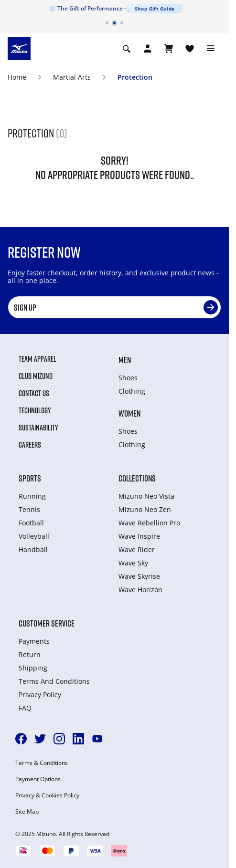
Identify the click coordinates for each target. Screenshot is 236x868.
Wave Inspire (139, 536)
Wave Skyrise (139, 576)
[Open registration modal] (148, 49)
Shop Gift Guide (155, 9)
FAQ (25, 708)
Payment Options (38, 779)
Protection (135, 77)
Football (31, 523)
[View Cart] (169, 49)
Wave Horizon (140, 590)
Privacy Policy (40, 695)
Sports (30, 478)
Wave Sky (133, 563)
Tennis (29, 509)
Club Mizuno (36, 376)
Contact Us (34, 393)
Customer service (47, 623)
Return (30, 654)
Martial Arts (72, 77)
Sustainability (38, 428)
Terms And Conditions (54, 681)
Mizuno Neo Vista (146, 496)
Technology (35, 410)
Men (125, 360)
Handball (33, 549)
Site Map (27, 812)
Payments (34, 641)
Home (17, 77)
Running (32, 496)
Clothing (132, 391)
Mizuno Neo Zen (145, 509)
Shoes (128, 378)
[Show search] (127, 49)
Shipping (33, 668)
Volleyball (34, 536)
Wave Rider (137, 549)
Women (129, 413)
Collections (137, 478)
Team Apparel (38, 359)
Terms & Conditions (42, 763)
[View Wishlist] (190, 49)
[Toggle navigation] (211, 49)
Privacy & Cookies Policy (47, 795)
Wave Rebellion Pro (149, 523)
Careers (30, 445)
